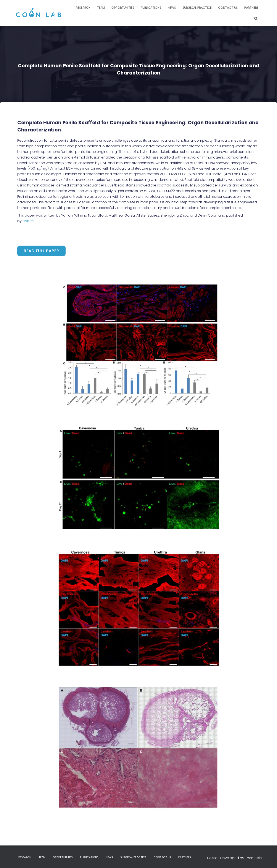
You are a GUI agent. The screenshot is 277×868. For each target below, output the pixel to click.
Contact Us (228, 8)
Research (83, 8)
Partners (251, 8)
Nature (28, 221)
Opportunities (123, 8)
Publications (151, 8)
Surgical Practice (197, 8)
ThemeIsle (253, 858)
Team (101, 8)
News (172, 8)
